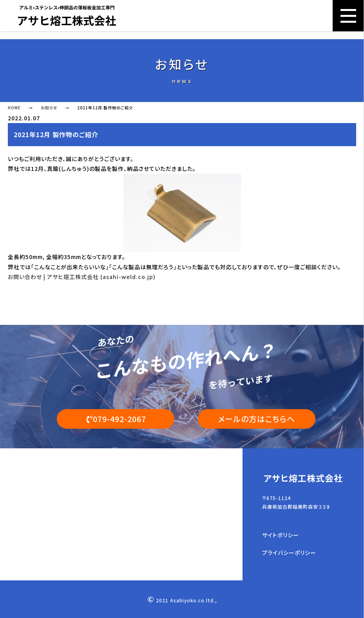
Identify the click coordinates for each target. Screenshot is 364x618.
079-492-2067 (115, 419)
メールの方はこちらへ (256, 419)
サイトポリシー (281, 535)
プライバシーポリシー (289, 553)
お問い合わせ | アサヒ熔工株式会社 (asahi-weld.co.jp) (82, 277)
